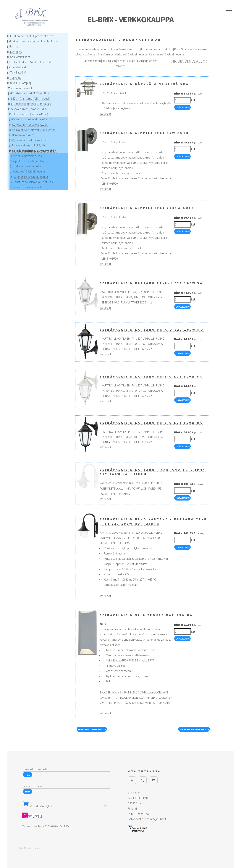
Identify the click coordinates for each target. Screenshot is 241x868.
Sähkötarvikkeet (20, 57)
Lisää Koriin (182, 108)
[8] (197, 61)
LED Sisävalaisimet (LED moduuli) (31, 98)
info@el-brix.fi (158, 819)
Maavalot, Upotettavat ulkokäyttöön (34, 130)
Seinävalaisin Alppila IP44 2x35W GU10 (147, 208)
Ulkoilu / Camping (21, 83)
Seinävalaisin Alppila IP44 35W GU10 (144, 133)
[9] (200, 61)
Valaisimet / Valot (21, 88)
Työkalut (15, 78)
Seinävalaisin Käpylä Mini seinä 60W (144, 84)
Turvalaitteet (18, 67)
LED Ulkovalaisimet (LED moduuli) (31, 104)
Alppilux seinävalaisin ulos (28, 161)
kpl (193, 100)
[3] (179, 61)
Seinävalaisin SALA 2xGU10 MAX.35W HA (146, 615)
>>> (205, 61)
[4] (183, 61)
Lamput (15, 46)
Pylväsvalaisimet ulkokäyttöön (30, 140)
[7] (193, 61)
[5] (186, 61)
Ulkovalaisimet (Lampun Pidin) (30, 114)
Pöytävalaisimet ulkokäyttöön (30, 145)
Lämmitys (16, 52)
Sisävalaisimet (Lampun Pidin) (29, 109)
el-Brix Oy (134, 793)
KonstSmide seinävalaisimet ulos (33, 182)
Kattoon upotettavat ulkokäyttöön (33, 119)
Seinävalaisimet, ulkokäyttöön (34, 151)
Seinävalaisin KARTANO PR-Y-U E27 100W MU (151, 423)
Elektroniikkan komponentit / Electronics (35, 41)
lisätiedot (105, 114)
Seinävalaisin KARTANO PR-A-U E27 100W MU (152, 330)
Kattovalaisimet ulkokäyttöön (30, 124)
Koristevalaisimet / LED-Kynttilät (30, 93)
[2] (176, 61)
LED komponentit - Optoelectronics (32, 36)
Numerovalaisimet (23, 135)
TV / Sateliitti (18, 72)
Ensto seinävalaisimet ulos (29, 166)
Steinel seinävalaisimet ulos (30, 187)
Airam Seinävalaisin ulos (27, 156)
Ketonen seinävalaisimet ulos (31, 177)
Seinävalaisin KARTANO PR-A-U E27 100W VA (151, 283)
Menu (229, 10)
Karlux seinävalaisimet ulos (29, 171)
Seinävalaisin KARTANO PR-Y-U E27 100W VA (151, 376)
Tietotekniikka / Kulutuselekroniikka (32, 62)
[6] (190, 61)
